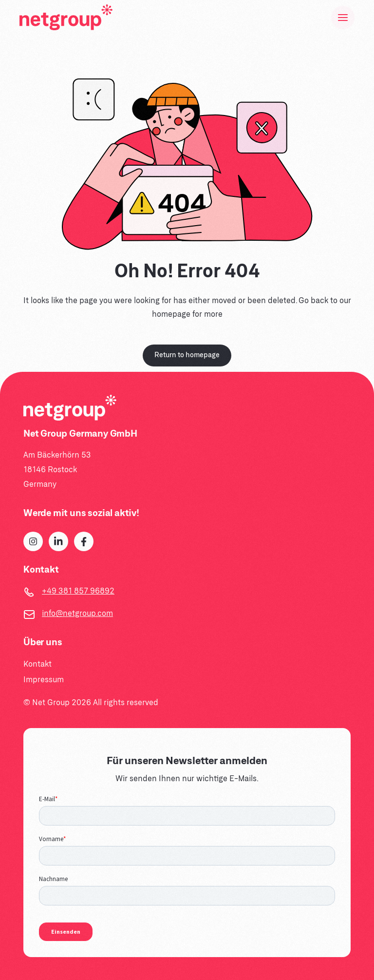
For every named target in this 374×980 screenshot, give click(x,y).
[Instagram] (33, 541)
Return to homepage (187, 355)
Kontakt (37, 664)
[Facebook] (84, 541)
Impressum (44, 680)
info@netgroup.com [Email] (77, 614)
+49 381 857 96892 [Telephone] (78, 591)
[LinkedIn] (58, 541)
